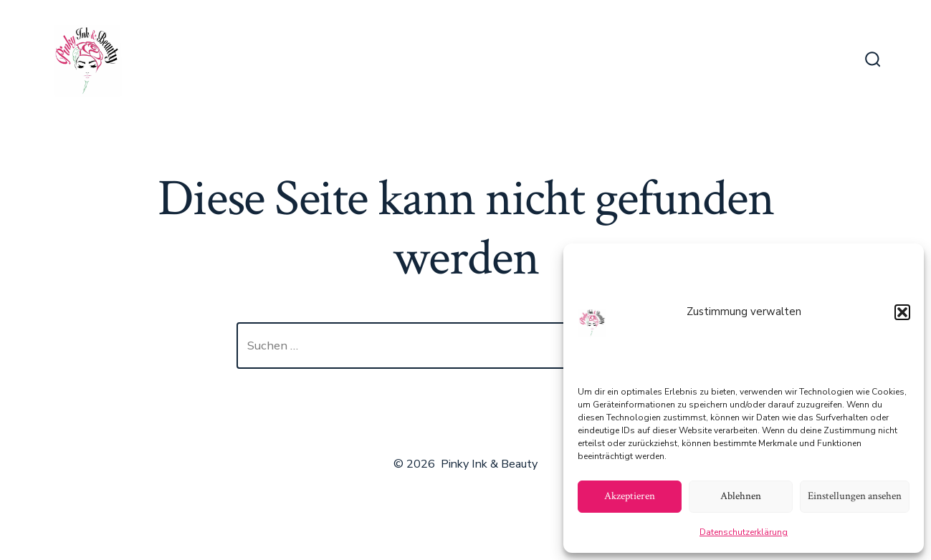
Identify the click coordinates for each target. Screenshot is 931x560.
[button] (902, 312)
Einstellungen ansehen (855, 496)
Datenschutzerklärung (744, 532)
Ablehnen (741, 496)
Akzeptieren (630, 496)
